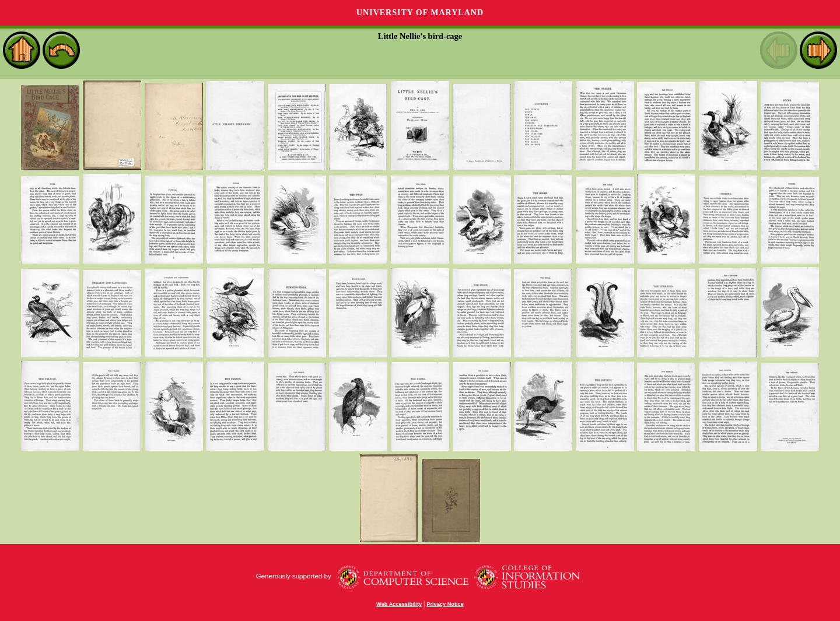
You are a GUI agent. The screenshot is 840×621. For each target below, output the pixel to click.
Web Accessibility (399, 604)
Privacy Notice (445, 604)
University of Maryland (420, 13)
